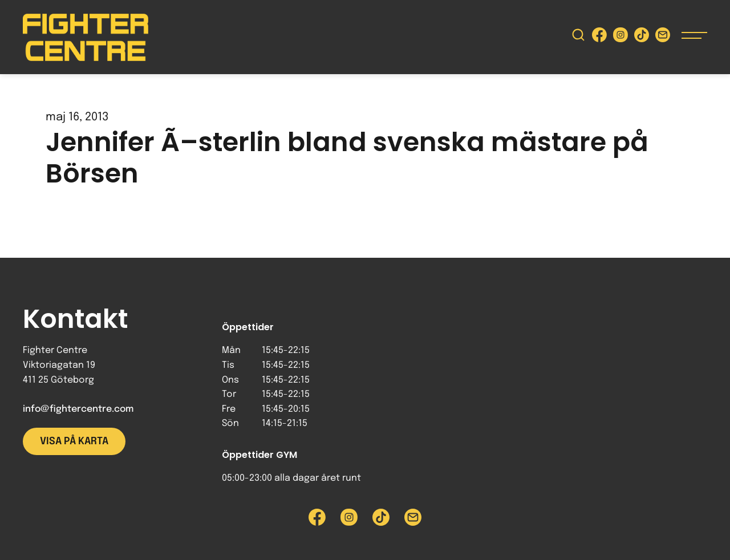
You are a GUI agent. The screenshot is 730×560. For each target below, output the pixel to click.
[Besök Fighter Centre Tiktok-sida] (642, 37)
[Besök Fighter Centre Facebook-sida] (599, 37)
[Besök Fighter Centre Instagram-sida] (620, 37)
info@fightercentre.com (78, 409)
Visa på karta (74, 441)
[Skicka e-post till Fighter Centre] (663, 37)
